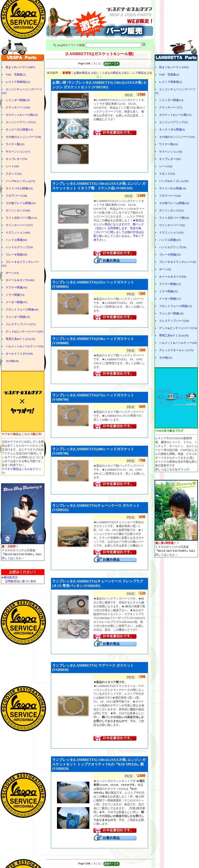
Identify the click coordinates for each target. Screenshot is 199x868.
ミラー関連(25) (168, 291)
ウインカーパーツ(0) (172, 225)
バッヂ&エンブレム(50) (174, 181)
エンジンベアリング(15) (21, 122)
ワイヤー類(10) (168, 144)
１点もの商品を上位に (116, 73)
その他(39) (12, 361)
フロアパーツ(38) (16, 196)
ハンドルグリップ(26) (19, 247)
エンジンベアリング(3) (173, 122)
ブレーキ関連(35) (170, 255)
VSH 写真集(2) (16, 75)
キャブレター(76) (16, 159)
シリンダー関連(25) (18, 100)
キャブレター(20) (170, 159)
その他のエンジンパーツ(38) (23, 137)
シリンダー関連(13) (171, 100)
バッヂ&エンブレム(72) (20, 181)
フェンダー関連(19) (18, 317)
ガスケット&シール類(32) (22, 115)
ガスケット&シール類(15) (175, 115)
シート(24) (166, 166)
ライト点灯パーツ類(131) (21, 218)
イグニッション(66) (18, 232)
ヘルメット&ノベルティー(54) (24, 346)
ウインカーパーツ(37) (19, 225)
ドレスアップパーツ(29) (174, 321)
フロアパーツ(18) (170, 196)
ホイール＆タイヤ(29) (173, 277)
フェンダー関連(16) (171, 313)
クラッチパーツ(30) (18, 107)
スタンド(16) (167, 174)
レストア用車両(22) (18, 82)
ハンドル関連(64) (16, 240)
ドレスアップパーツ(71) (21, 324)
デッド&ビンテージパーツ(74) (178, 328)
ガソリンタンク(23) (171, 210)
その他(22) (166, 358)
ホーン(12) (12, 273)
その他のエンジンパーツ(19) (177, 137)
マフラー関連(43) (16, 287)
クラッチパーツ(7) (171, 107)
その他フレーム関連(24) (174, 203)
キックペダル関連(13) (19, 129)
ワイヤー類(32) (15, 144)
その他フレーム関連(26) (21, 203)
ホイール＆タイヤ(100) (20, 280)
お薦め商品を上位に (86, 73)
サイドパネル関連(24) (19, 188)
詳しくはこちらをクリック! (172, 469)
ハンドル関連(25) (170, 240)
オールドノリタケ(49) (19, 354)
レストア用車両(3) (171, 82)
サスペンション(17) (18, 152)
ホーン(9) (165, 269)
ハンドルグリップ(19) (173, 247)
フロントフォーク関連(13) (175, 306)
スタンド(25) (14, 174)
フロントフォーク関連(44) (22, 309)
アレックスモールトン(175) (176, 350)
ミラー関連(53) (15, 295)
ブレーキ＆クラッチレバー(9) (178, 262)
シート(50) (12, 166)
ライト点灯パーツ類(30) (174, 218)
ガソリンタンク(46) (18, 210)
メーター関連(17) (170, 299)
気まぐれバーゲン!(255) (174, 67)
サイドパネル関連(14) (173, 188)
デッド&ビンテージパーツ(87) (24, 332)
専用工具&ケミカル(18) (174, 335)
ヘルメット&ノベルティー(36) (178, 343)
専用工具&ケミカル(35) (20, 339)
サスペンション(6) (171, 152)
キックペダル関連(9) (172, 129)
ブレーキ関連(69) (16, 255)
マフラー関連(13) (170, 284)
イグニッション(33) (171, 232)
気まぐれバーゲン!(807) (20, 67)
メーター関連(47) (16, 302)
